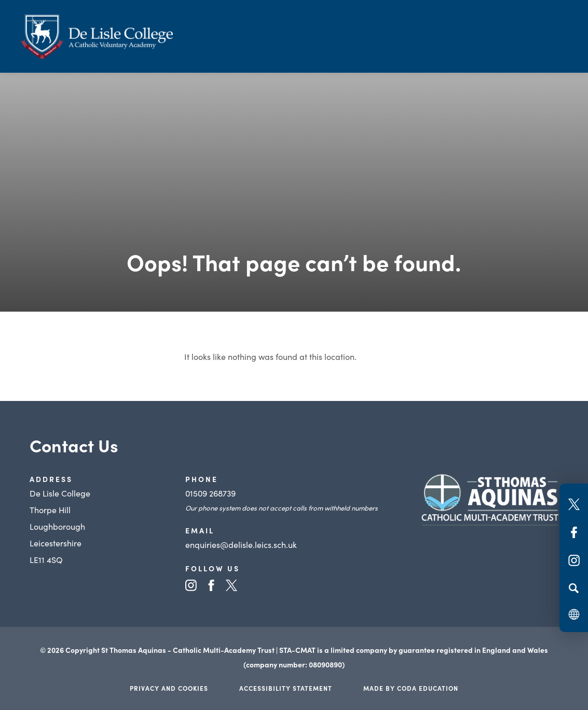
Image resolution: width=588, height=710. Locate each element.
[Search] (574, 588)
